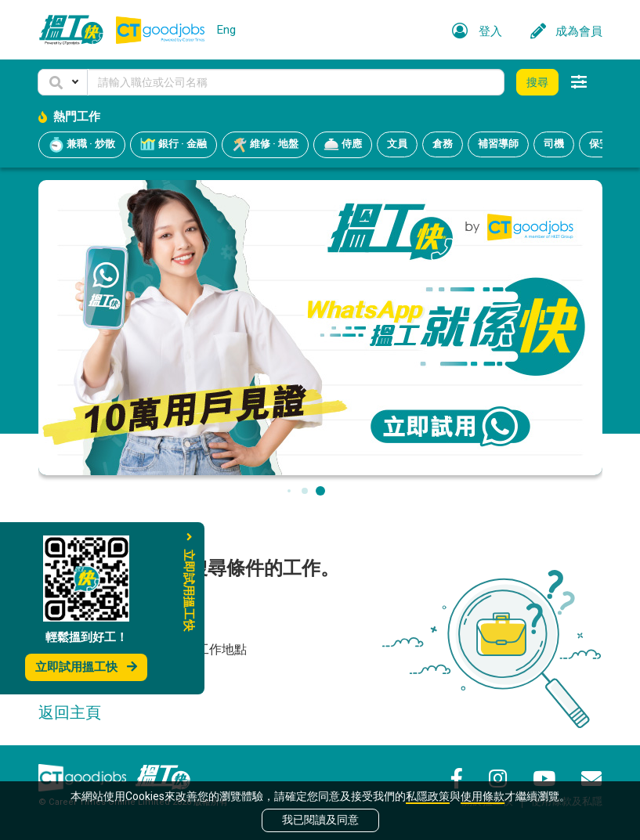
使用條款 (483, 796)
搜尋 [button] (537, 82)
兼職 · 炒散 (82, 145)
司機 (554, 144)
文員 (397, 144)
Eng (226, 30)
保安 (599, 144)
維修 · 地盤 (265, 145)
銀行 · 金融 (174, 145)
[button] (63, 82)
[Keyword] (296, 82)
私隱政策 (428, 796)
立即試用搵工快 (86, 667)
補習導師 (498, 144)
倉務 (443, 144)
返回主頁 (70, 712)
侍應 (343, 145)
